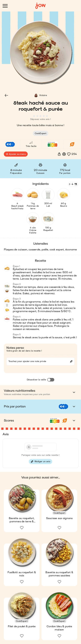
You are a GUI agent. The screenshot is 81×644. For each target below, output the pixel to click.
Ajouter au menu (16, 154)
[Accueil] (40, 6)
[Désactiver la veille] (51, 380)
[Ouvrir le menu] (5, 6)
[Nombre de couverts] (73, 184)
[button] (6, 95)
